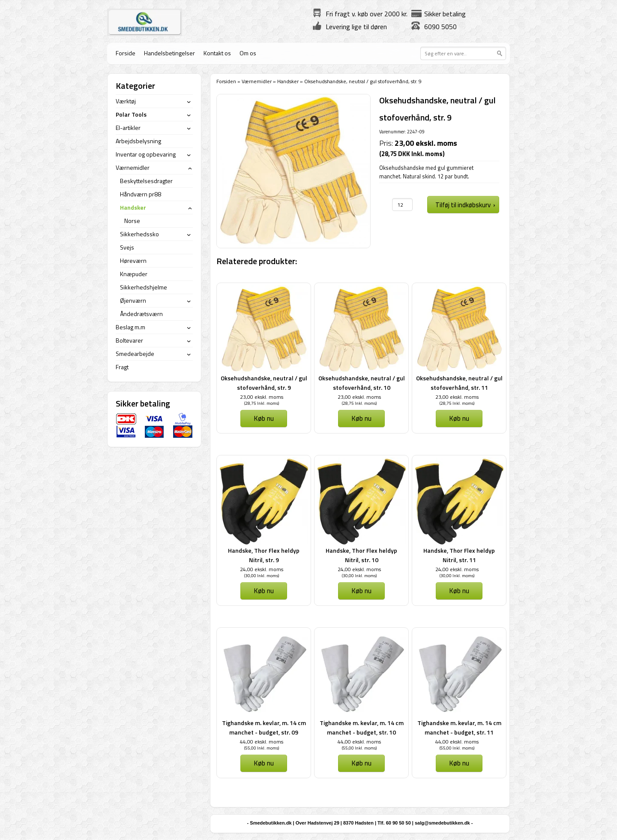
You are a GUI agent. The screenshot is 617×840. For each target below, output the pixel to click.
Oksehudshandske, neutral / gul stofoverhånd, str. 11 (459, 383)
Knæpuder (134, 274)
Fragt (122, 367)
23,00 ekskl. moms (262, 397)
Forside (126, 53)
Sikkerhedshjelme (144, 287)
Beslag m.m (130, 327)
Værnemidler (257, 81)
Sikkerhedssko (139, 234)
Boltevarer (129, 340)
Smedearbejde (135, 354)
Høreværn (133, 260)
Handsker (288, 81)
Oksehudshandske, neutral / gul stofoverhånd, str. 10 (362, 383)
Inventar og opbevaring (146, 154)
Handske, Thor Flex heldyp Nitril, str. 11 (459, 555)
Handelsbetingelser (169, 53)
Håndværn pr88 (141, 194)
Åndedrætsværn (141, 314)
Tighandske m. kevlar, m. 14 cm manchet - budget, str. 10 (362, 727)
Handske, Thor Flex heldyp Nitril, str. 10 (361, 555)
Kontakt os (217, 53)
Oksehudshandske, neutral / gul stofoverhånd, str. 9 (264, 383)
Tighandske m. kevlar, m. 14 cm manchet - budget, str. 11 (459, 727)
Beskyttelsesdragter (146, 181)
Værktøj (126, 101)
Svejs (127, 247)
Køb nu (264, 418)
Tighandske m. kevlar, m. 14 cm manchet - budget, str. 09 (264, 727)
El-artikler (128, 128)
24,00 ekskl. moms (262, 569)
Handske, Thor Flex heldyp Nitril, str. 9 (264, 555)
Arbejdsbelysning (138, 141)
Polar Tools (131, 114)
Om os (248, 53)
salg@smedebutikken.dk (442, 823)
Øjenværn (133, 300)
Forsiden (226, 81)
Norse (132, 221)
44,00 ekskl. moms (262, 742)
